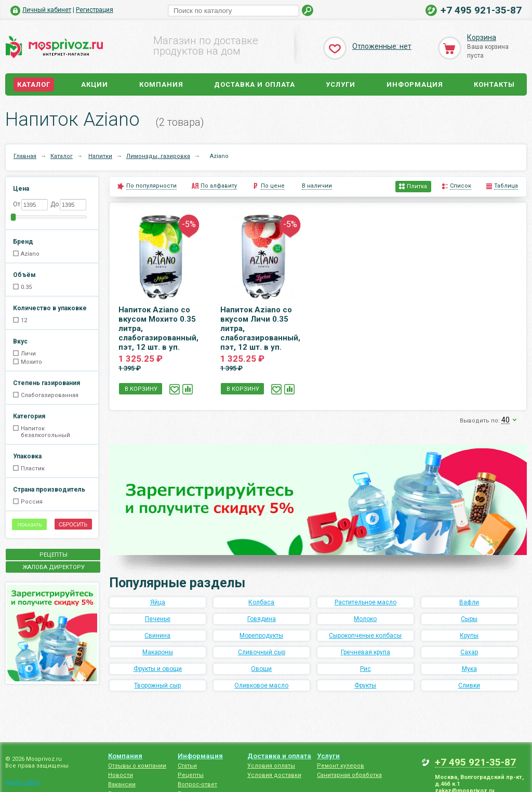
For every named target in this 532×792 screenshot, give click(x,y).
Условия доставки (274, 775)
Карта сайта (22, 782)
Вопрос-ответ (197, 784)
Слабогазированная (50, 395)
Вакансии (122, 784)
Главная (25, 156)
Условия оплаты (271, 766)
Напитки (100, 156)
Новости (121, 775)
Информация (415, 84)
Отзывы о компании (137, 766)
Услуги (341, 84)
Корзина (482, 37)
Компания (161, 84)
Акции (95, 84)
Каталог (34, 84)
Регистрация (95, 10)
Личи (28, 354)
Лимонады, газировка (158, 156)
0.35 (26, 287)
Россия (32, 502)
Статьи (187, 766)
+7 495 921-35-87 (481, 10)
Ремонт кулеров (341, 766)
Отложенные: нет (382, 46)
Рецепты (191, 775)
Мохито (31, 362)
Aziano (30, 254)
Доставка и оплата (255, 84)
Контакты (494, 84)
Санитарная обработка (349, 775)
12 (24, 320)
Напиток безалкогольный (45, 432)
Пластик (33, 468)
